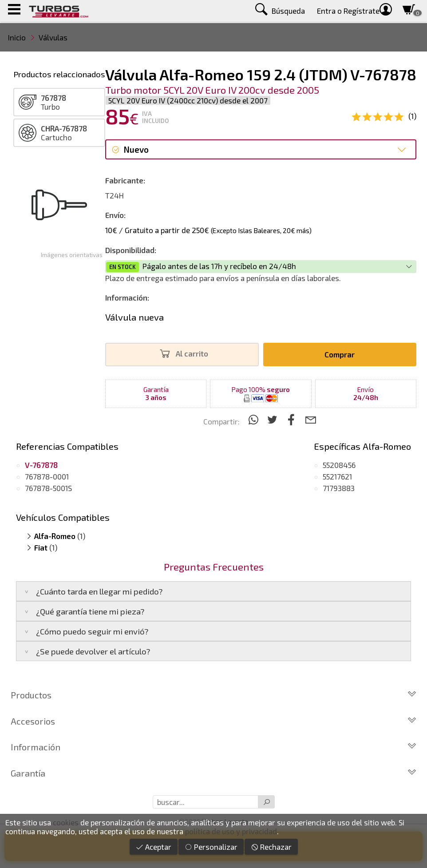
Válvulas (53, 37)
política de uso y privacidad (231, 831)
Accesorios (213, 721)
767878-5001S (48, 488)
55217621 (337, 476)
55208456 (339, 465)
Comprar (340, 354)
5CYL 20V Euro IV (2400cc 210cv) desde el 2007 (188, 100)
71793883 (339, 488)
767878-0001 (47, 476)
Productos (213, 695)
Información (213, 747)
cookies (66, 822)
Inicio (17, 37)
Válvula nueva (134, 317)
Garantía (213, 773)
